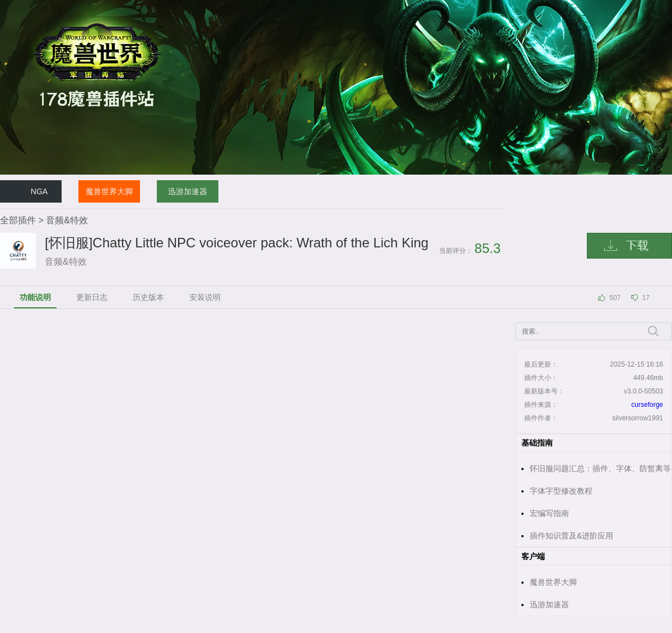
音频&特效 (67, 220)
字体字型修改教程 (561, 491)
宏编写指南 (549, 513)
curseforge (647, 405)
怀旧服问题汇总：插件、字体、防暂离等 (600, 468)
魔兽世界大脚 (109, 191)
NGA (39, 191)
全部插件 (18, 220)
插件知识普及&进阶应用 (571, 536)
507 (615, 298)
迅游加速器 (188, 191)
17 (646, 298)
